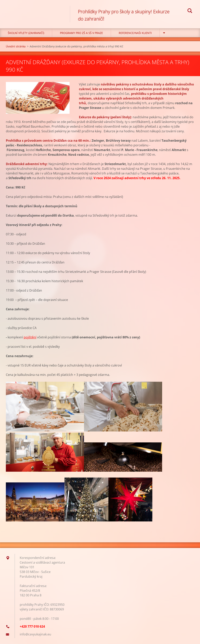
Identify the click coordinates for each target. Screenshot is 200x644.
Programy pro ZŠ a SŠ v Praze (81, 33)
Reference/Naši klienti (135, 33)
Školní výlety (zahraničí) (26, 33)
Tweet (41, 529)
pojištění (30, 337)
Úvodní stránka (16, 46)
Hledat (190, 11)
